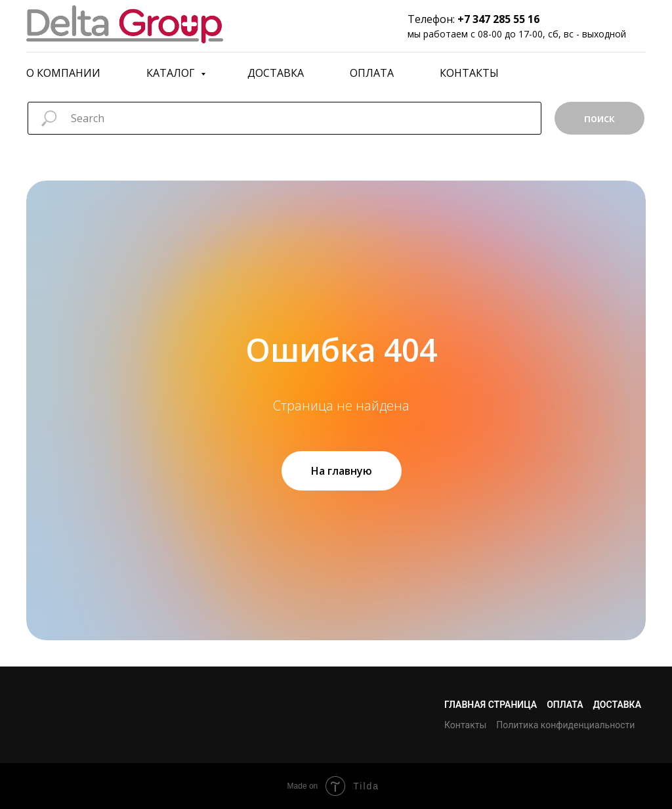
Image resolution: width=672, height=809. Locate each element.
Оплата (372, 73)
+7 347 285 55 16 (498, 19)
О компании (63, 73)
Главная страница (491, 705)
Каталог (172, 73)
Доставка (276, 73)
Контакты (469, 73)
